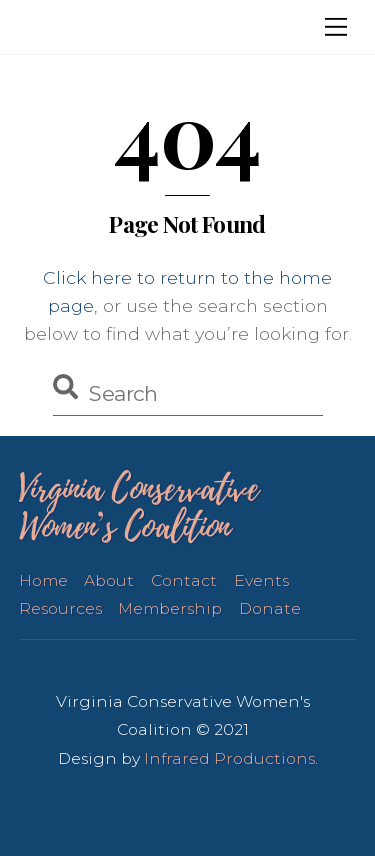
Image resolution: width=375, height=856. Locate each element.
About (109, 580)
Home (43, 580)
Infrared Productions (229, 758)
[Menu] (336, 27)
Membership (170, 608)
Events (261, 580)
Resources (60, 608)
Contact (184, 580)
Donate (270, 608)
